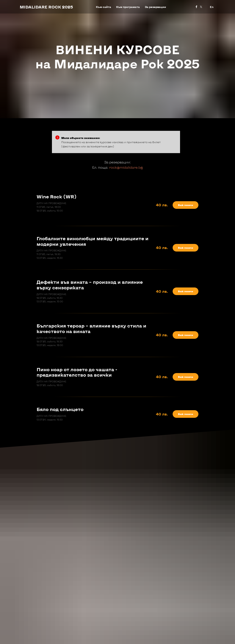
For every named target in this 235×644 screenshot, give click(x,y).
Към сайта (104, 7)
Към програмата (128, 7)
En (212, 7)
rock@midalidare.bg (126, 167)
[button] (186, 205)
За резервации (155, 7)
